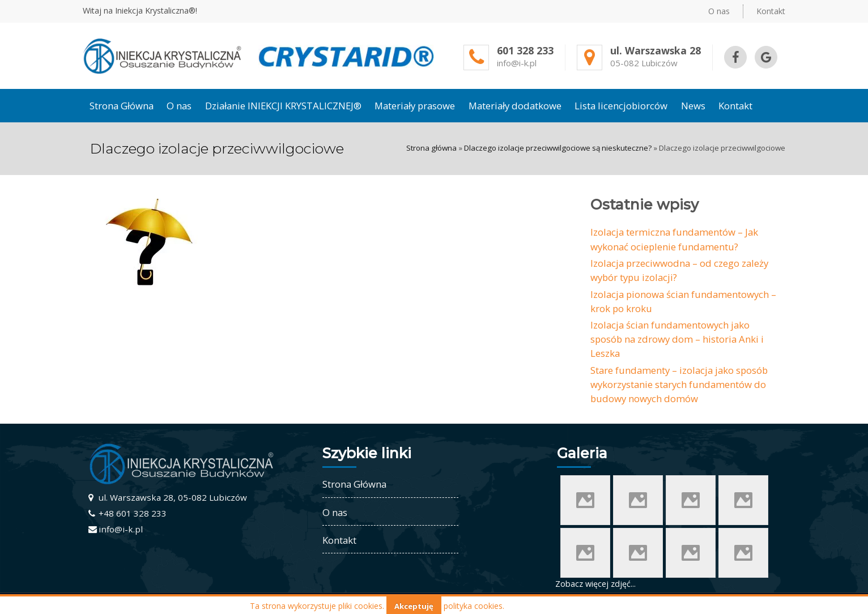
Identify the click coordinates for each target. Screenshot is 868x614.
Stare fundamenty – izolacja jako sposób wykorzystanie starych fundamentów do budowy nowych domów (679, 384)
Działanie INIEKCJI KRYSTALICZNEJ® (283, 106)
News (693, 106)
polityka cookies (473, 606)
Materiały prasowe (415, 106)
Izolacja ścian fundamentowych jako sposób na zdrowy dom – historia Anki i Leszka (677, 339)
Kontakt (771, 11)
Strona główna (431, 148)
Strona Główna (122, 106)
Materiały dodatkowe (515, 106)
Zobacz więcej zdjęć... (595, 584)
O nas (719, 11)
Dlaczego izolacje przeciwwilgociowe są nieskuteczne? (558, 148)
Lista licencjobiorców (621, 106)
